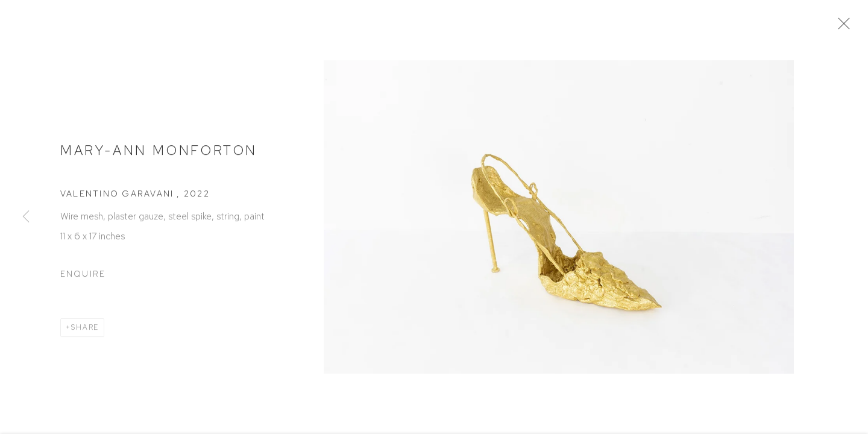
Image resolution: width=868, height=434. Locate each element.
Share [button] (85, 330)
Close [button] (843, 27)
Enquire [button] (83, 277)
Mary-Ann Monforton (159, 153)
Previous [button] (26, 217)
